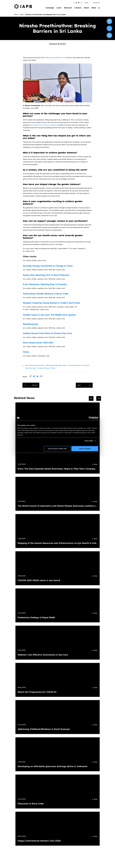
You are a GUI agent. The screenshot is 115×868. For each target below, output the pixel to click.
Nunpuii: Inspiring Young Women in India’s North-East (52, 303)
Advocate (66, 8)
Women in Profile (50, 368)
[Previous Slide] (91, 399)
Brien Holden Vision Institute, (35, 366)
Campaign (47, 8)
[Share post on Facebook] (31, 377)
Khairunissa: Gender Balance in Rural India (46, 294)
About (85, 8)
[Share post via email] (42, 377)
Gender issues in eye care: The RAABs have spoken (49, 315)
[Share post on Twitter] (35, 377)
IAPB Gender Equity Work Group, (56, 366)
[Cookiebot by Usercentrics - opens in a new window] (90, 418)
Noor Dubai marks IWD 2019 (38, 343)
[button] (87, 3)
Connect (76, 8)
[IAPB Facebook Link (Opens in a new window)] (76, 3)
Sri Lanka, (40, 368)
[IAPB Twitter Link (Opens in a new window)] (74, 3)
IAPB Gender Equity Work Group (55, 58)
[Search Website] (99, 8)
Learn (56, 8)
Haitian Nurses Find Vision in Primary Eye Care (47, 334)
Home (16, 15)
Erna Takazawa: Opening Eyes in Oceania (45, 285)
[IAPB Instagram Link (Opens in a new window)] (81, 3)
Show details (89, 441)
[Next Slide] (99, 399)
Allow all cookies (85, 449)
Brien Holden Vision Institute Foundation (43, 125)
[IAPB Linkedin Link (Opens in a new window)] (79, 3)
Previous (31, 385)
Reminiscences (30, 324)
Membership (97, 3)
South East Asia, (31, 368)
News (93, 8)
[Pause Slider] (93, 853)
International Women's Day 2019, (79, 366)
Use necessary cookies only (57, 449)
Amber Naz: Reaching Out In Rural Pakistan (46, 275)
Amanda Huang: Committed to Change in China (48, 266)
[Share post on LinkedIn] (39, 377)
